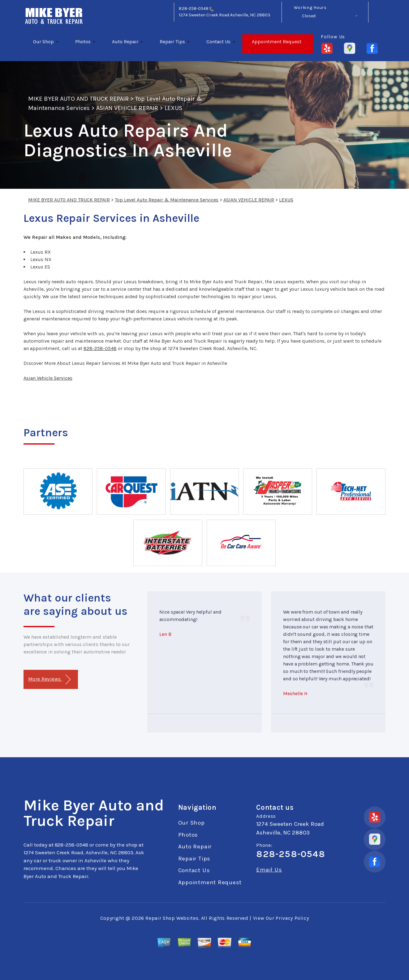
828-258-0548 (194, 8)
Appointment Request (277, 42)
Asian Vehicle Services (48, 378)
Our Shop (43, 42)
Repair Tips (172, 42)
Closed (309, 16)
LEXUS (173, 108)
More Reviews (49, 680)
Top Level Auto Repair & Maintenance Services (167, 200)
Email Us (269, 870)
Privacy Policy (292, 918)
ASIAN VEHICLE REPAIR (127, 108)
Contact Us (218, 42)
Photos (83, 42)
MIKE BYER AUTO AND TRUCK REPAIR (78, 99)
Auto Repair (125, 42)
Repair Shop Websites (172, 918)
